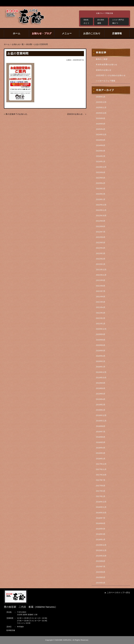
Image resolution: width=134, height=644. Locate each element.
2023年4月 (101, 183)
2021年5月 (101, 302)
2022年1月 (101, 264)
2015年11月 (101, 550)
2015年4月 (101, 583)
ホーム (17, 33)
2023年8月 (101, 172)
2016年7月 (101, 518)
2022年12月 (101, 205)
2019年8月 (101, 383)
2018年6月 (101, 437)
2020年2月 (101, 361)
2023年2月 (101, 194)
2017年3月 (101, 491)
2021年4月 (101, 307)
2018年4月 (101, 448)
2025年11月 (101, 108)
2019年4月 (101, 399)
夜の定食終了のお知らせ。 (17, 114)
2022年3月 (101, 253)
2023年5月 (101, 178)
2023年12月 (101, 167)
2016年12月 (101, 502)
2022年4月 (101, 248)
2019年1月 (101, 410)
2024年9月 (101, 140)
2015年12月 (101, 545)
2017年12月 (101, 464)
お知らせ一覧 (18, 44)
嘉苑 (102, 21)
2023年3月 (101, 189)
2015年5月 (101, 577)
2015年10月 (101, 556)
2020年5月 (101, 351)
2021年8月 (101, 286)
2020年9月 (101, 334)
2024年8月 (101, 145)
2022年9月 (101, 221)
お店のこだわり (92, 33)
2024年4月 (101, 151)
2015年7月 (101, 567)
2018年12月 (101, 415)
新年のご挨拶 (102, 59)
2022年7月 (101, 232)
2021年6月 (101, 297)
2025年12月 (101, 102)
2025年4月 (101, 129)
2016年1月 (101, 540)
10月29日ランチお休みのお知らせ (111, 75)
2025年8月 (101, 118)
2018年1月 (101, 459)
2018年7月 (101, 432)
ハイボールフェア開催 (106, 81)
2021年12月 (101, 270)
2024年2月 (101, 156)
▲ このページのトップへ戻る (117, 592)
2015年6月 (101, 572)
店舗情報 (117, 33)
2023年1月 (101, 199)
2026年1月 (101, 97)
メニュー (67, 33)
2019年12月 (101, 372)
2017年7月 (101, 480)
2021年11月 (101, 275)
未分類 (29, 44)
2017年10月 (101, 475)
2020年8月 (101, 340)
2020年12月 (101, 329)
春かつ (120, 21)
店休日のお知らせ (104, 70)
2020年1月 (101, 367)
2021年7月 (101, 291)
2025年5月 (101, 124)
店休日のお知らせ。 (76, 114)
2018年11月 (101, 421)
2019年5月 (101, 394)
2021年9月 (101, 280)
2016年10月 (101, 513)
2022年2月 (101, 259)
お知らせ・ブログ (42, 33)
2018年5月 (101, 442)
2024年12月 (101, 135)
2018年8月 (101, 426)
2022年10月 (101, 216)
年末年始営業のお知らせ (107, 65)
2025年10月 (101, 113)
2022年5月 (101, 243)
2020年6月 (101, 345)
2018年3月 (101, 453)
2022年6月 (101, 237)
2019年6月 (101, 388)
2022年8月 (101, 226)
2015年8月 (101, 561)
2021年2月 (101, 318)
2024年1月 (101, 162)
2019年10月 (101, 378)
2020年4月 (101, 356)
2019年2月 (101, 405)
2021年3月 (101, 313)
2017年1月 (101, 496)
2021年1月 (101, 324)
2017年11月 (101, 469)
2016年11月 (101, 507)
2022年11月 (101, 210)
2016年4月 (101, 529)
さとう (88, 21)
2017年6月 (101, 486)
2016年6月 (101, 523)
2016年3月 (101, 534)
